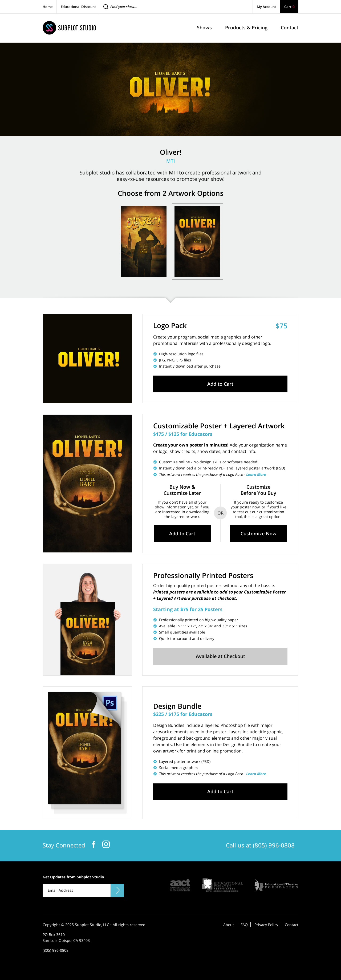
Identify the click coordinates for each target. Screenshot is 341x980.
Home (48, 7)
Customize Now (259, 533)
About (229, 925)
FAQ (244, 925)
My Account (266, 7)
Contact (292, 925)
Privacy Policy (266, 925)
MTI (171, 161)
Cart (289, 7)
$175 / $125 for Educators (183, 434)
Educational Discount (78, 7)
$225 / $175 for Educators (183, 714)
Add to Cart (220, 384)
